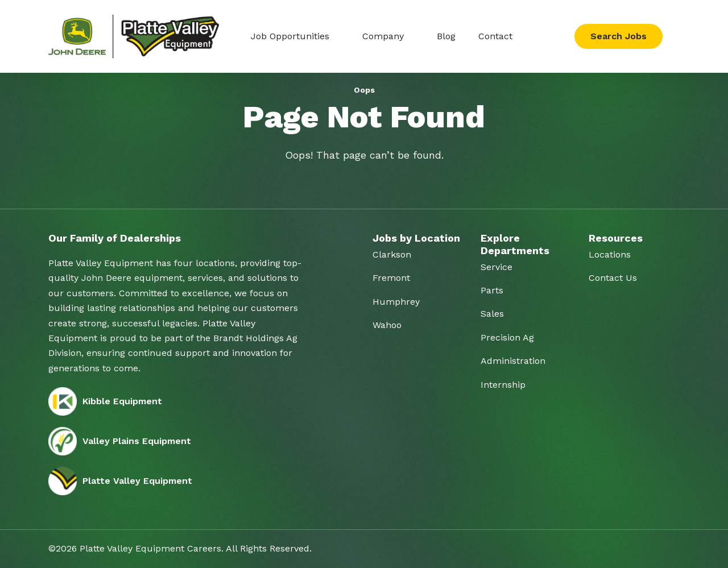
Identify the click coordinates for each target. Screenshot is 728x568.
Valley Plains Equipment (120, 441)
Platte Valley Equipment (120, 481)
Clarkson (392, 254)
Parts (492, 290)
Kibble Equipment (105, 401)
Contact (495, 36)
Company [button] (384, 36)
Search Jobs (619, 36)
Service (497, 267)
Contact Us (613, 278)
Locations (610, 254)
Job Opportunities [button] (291, 36)
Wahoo (387, 325)
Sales (492, 314)
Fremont (391, 278)
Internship (503, 385)
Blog (446, 36)
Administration (513, 361)
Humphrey (396, 302)
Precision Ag (507, 337)
